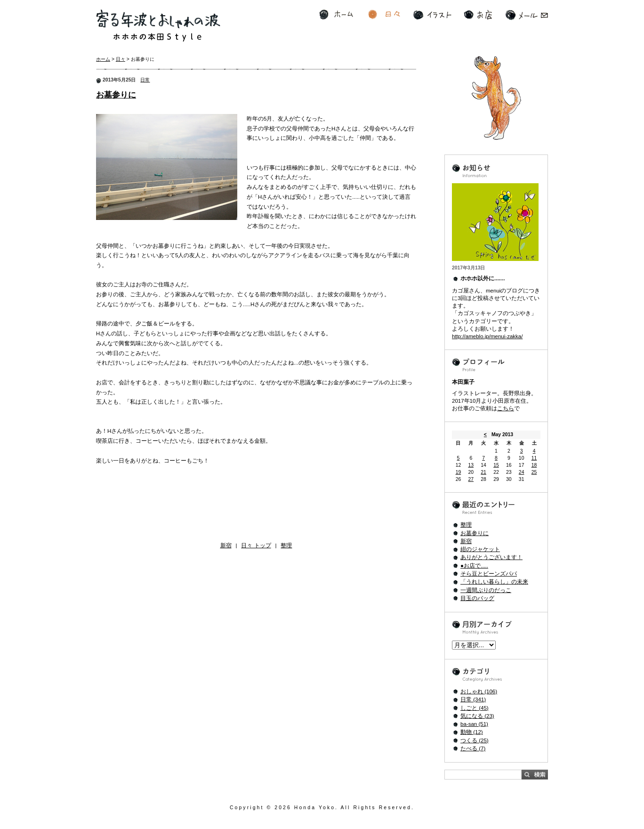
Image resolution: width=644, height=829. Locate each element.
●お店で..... (474, 566)
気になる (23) (477, 716)
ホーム (336, 15)
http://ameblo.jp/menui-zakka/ (487, 336)
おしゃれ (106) (479, 691)
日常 (145, 80)
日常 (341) (473, 699)
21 (483, 472)
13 (471, 465)
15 (496, 465)
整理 (286, 545)
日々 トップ (256, 545)
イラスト (432, 15)
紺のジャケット (480, 549)
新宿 (226, 545)
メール (527, 15)
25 (534, 472)
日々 (384, 15)
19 (459, 472)
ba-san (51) (474, 724)
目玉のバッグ (477, 598)
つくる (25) (475, 740)
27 (471, 479)
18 (534, 465)
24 (522, 472)
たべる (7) (473, 748)
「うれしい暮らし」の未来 (494, 582)
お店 (478, 15)
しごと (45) (475, 708)
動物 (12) (472, 732)
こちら (506, 408)
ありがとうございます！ (491, 557)
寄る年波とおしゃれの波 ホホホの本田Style (158, 26)
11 (534, 458)
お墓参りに (116, 95)
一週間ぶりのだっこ (486, 590)
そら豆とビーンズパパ (489, 574)
